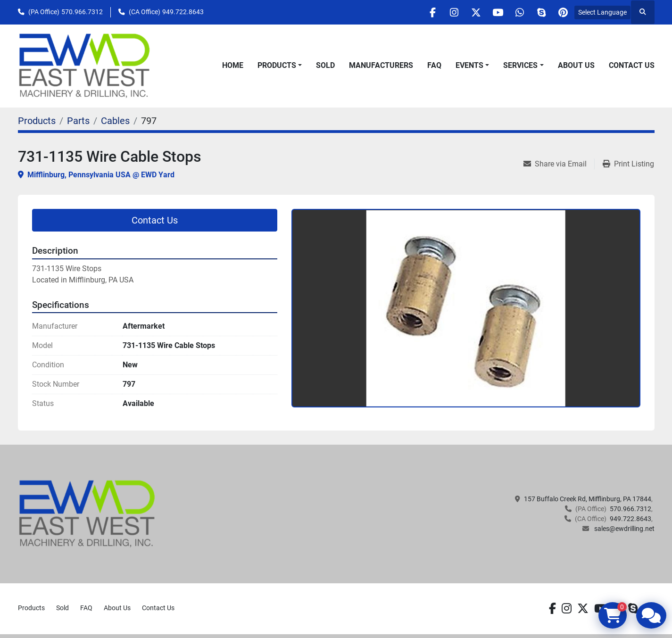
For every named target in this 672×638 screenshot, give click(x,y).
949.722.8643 (183, 12)
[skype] (538, 12)
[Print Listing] (628, 164)
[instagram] (442, 12)
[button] (280, 66)
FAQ (434, 65)
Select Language (602, 12)
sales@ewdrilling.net (624, 529)
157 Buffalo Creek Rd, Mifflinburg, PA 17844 (588, 499)
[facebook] (418, 12)
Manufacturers (381, 65)
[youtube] (490, 12)
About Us (576, 65)
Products (277, 65)
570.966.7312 (82, 12)
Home (233, 65)
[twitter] (466, 12)
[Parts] (78, 121)
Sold (325, 65)
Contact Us (632, 65)
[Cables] (115, 121)
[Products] (37, 121)
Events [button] (469, 65)
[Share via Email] (559, 164)
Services (520, 65)
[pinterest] (562, 12)
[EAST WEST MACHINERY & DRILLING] (87, 514)
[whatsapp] (514, 12)
